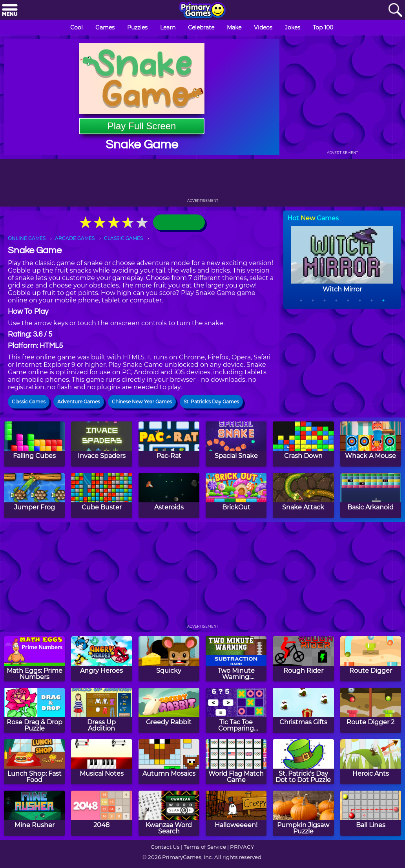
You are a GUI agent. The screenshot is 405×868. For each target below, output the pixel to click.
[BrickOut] (236, 495)
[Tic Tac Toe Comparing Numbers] (236, 710)
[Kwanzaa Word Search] (169, 813)
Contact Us (165, 847)
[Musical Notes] (101, 762)
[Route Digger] (371, 659)
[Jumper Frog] (34, 495)
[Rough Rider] (303, 659)
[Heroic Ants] (371, 762)
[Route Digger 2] (371, 710)
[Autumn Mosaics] (169, 762)
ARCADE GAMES (75, 238)
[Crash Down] (303, 444)
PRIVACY (242, 847)
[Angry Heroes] (101, 659)
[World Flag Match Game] (236, 762)
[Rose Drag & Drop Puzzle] (34, 710)
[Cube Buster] (101, 495)
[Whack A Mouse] (371, 444)
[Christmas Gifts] (303, 710)
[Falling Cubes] (34, 444)
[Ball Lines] (371, 813)
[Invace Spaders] (101, 444)
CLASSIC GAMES (123, 238)
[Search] (395, 10)
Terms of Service (205, 847)
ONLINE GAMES (27, 238)
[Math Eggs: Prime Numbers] (34, 659)
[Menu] (10, 10)
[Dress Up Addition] (101, 710)
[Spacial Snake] (236, 444)
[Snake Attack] (303, 495)
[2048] (101, 813)
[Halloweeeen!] (236, 813)
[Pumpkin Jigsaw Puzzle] (303, 813)
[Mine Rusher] (34, 813)
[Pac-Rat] (169, 444)
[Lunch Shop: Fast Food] (34, 762)
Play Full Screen (142, 126)
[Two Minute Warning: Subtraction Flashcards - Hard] (236, 659)
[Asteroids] (169, 495)
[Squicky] (169, 659)
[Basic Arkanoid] (371, 495)
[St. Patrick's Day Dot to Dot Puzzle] (303, 762)
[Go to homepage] (202, 11)
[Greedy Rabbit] (169, 710)
